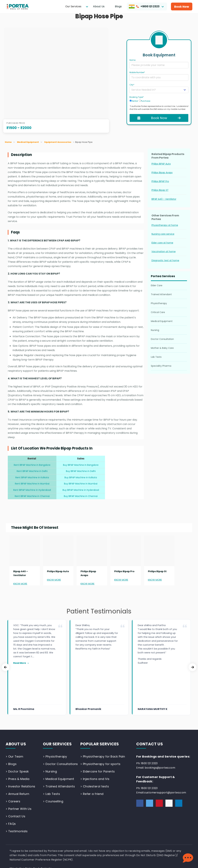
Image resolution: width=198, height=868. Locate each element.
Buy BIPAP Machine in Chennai (81, 496)
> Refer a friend (92, 757)
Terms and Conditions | (42, 844)
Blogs (118, 6)
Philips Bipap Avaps (162, 173)
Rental (134, 101)
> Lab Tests (51, 757)
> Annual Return (17, 757)
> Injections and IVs (95, 742)
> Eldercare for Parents (98, 734)
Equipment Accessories (58, 142)
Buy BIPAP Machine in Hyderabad (81, 490)
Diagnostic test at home (165, 260)
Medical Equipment (28, 142)
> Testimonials (17, 794)
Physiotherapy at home (165, 225)
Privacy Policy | (16, 844)
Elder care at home (162, 243)
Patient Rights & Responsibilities (79, 844)
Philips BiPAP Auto (161, 164)
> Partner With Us (19, 772)
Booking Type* (137, 97)
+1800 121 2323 (144, 6)
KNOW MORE (20, 584)
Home (8, 142)
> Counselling (53, 764)
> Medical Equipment (58, 742)
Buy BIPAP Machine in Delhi (81, 471)
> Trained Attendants (59, 749)
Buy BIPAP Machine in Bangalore (81, 465)
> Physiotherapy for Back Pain (103, 719)
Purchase (145, 101)
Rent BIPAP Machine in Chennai (32, 496)
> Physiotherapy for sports (100, 727)
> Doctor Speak (17, 734)
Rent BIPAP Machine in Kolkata (32, 477)
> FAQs (11, 787)
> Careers (13, 764)
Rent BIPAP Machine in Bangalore (32, 465)
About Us (99, 6)
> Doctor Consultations (60, 727)
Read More (21, 663)
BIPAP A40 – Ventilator (164, 199)
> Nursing (50, 734)
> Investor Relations (20, 749)
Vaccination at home (164, 251)
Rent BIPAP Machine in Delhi (32, 471)
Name (132, 60)
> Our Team (14, 719)
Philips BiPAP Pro (160, 181)
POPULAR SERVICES (100, 707)
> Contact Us (15, 779)
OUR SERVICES (57, 707)
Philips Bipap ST (160, 190)
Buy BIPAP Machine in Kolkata (81, 477)
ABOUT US (16, 707)
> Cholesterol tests (95, 749)
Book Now (182, 7)
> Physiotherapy (55, 719)
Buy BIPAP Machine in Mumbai (81, 484)
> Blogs (11, 727)
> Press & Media (17, 742)
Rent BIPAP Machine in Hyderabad (32, 490)
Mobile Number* (137, 72)
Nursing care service (163, 234)
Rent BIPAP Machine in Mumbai (32, 484)
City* (132, 85)
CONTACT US (150, 707)
